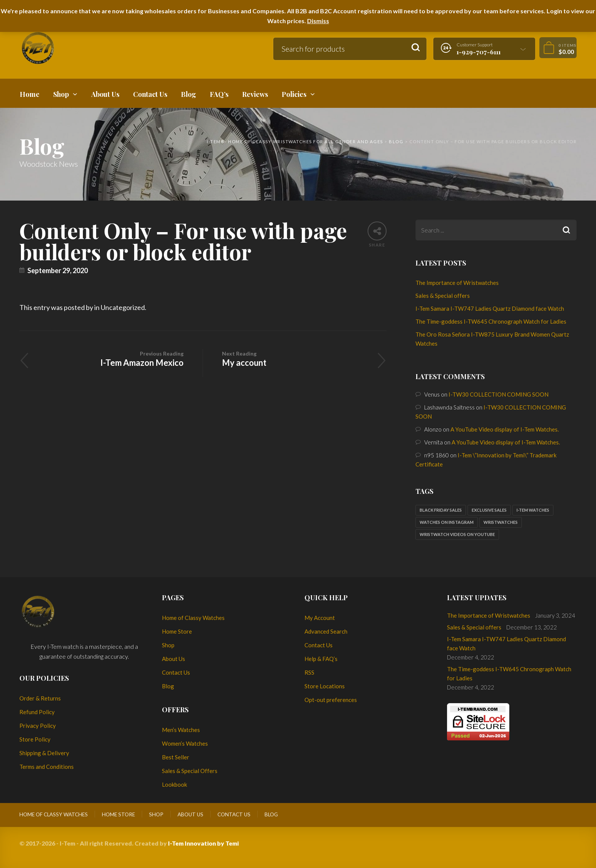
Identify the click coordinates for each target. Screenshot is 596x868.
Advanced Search (326, 631)
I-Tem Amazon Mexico (111, 358)
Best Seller (176, 757)
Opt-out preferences (331, 700)
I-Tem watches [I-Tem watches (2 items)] (533, 510)
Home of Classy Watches (193, 618)
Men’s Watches (181, 730)
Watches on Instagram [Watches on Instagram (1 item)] (447, 522)
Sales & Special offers (443, 296)
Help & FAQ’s (321, 659)
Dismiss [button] (318, 21)
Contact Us (176, 672)
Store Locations (325, 686)
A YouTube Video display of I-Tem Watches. (505, 429)
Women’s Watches (185, 743)
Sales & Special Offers (190, 771)
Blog (168, 686)
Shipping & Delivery (44, 753)
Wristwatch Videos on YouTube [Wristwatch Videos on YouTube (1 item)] (457, 534)
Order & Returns (40, 698)
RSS (309, 672)
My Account (320, 618)
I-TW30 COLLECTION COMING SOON (499, 394)
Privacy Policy (38, 726)
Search (416, 48)
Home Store (177, 631)
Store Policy (35, 739)
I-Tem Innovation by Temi (203, 843)
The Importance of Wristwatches (457, 283)
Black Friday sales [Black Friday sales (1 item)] (441, 510)
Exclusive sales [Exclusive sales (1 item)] (489, 510)
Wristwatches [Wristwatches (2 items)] (501, 522)
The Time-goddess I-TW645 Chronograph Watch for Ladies (491, 321)
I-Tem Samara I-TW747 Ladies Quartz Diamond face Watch (490, 308)
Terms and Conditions (47, 767)
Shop (168, 645)
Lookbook (174, 784)
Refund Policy (37, 712)
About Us (174, 659)
